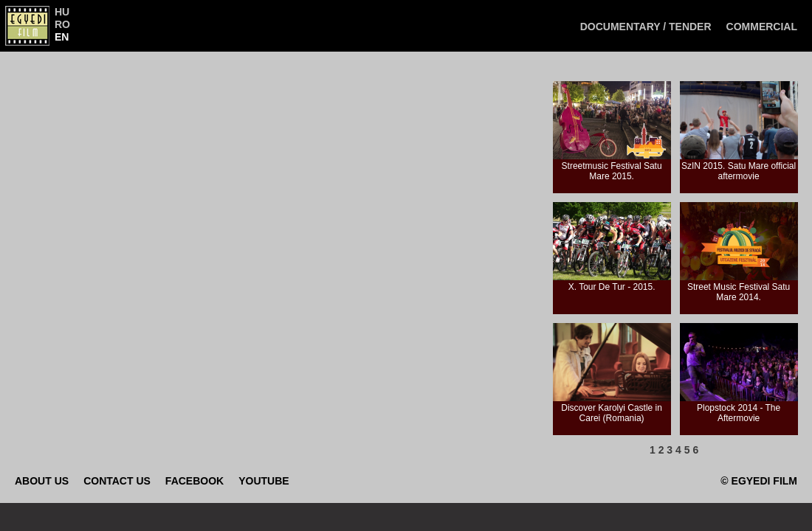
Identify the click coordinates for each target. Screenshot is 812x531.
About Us (42, 481)
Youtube (264, 481)
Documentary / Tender (646, 27)
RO (62, 24)
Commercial (762, 27)
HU (62, 12)
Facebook (195, 481)
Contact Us (117, 481)
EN (62, 37)
